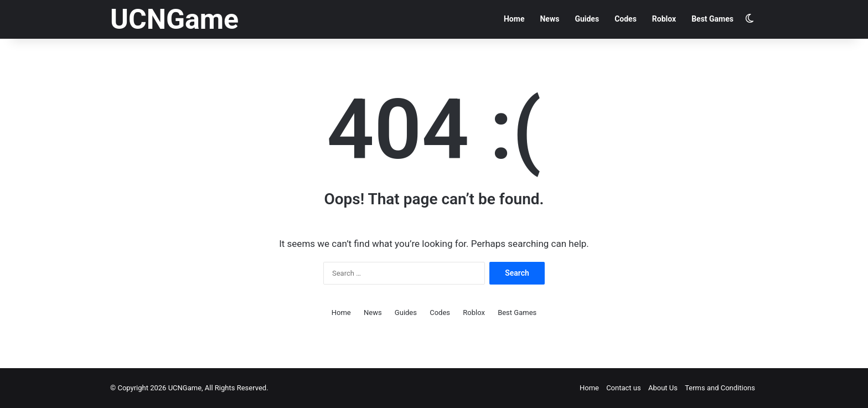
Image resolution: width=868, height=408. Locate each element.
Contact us (624, 388)
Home (514, 19)
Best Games (712, 19)
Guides (587, 19)
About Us (663, 388)
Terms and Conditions (720, 388)
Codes (626, 19)
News (549, 19)
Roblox (664, 19)
